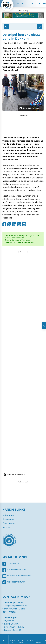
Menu (4, 641)
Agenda (7, 527)
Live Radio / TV (13, 641)
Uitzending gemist (21, 641)
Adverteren (8, 515)
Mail (25, 224)
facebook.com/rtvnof (17, 570)
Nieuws (20, 3)
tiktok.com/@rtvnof (16, 582)
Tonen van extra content (44, 326)
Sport (32, 3)
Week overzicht (39, 641)
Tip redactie (30, 641)
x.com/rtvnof (13, 563)
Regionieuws (9, 519)
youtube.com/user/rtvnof (19, 576)
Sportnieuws (9, 523)
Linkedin (15, 224)
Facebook (5, 224)
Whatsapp (20, 224)
